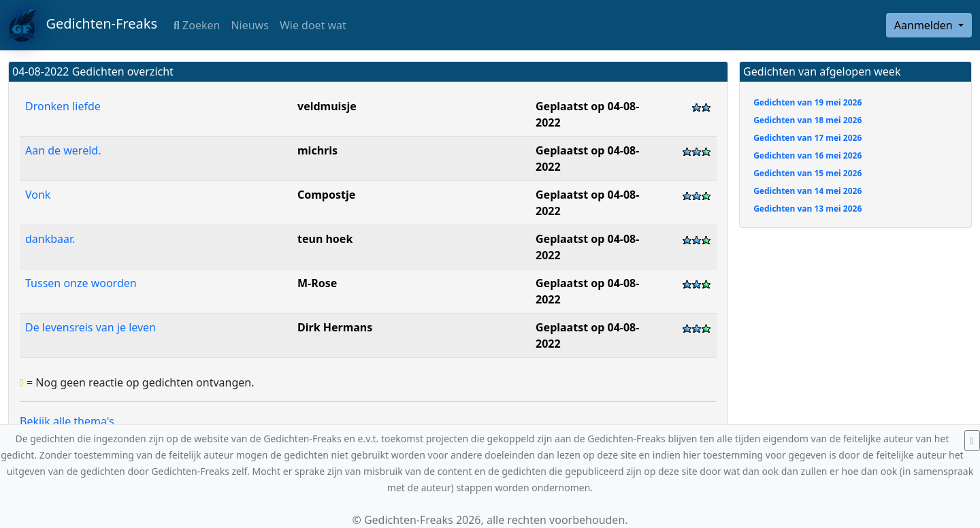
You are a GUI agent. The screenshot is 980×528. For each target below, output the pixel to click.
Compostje (326, 195)
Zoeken (197, 25)
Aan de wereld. (63, 150)
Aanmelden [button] (925, 25)
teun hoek (325, 239)
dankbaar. (50, 239)
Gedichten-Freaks (83, 25)
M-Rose (317, 283)
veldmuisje (327, 106)
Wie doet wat (313, 25)
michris (317, 150)
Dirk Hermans (335, 327)
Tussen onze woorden (81, 283)
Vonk (38, 195)
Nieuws (249, 25)
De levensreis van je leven (91, 327)
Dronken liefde (63, 106)
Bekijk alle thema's (67, 421)
